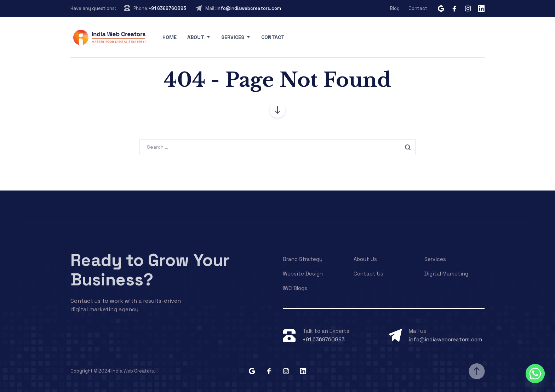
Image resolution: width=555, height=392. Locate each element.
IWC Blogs (295, 288)
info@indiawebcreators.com (249, 8)
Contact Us (368, 274)
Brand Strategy (303, 259)
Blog (395, 8)
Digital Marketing (446, 274)
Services (233, 37)
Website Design (303, 274)
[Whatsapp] (535, 374)
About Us (365, 259)
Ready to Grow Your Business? (150, 270)
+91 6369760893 (167, 8)
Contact (418, 8)
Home (170, 37)
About (196, 37)
